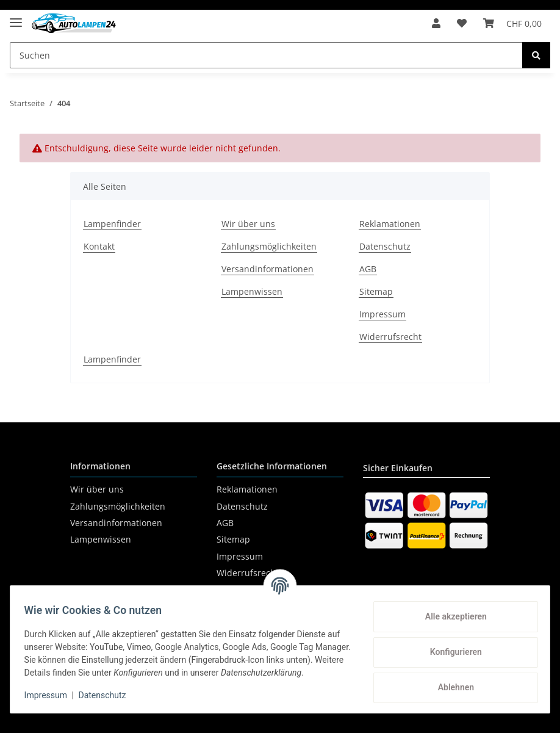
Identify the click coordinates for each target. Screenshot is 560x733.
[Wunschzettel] (458, 23)
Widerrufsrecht (390, 337)
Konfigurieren (450, 646)
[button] (429, 23)
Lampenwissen (252, 291)
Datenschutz (385, 246)
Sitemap (376, 291)
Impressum (382, 314)
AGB (368, 269)
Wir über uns (248, 224)
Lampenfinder (112, 224)
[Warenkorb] (511, 23)
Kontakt (99, 246)
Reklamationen (390, 224)
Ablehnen (450, 682)
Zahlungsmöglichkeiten (269, 246)
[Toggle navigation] (16, 17)
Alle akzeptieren (450, 611)
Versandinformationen (267, 269)
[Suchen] (266, 55)
